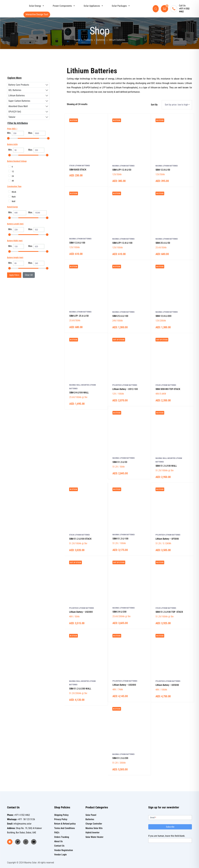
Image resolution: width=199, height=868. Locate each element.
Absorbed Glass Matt (18, 106)
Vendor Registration (64, 850)
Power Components (61, 6)
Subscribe (170, 827)
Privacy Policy (61, 819)
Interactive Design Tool (37, 14)
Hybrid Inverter (92, 833)
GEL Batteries (15, 90)
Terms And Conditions (64, 828)
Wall (13, 201)
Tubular (12, 117)
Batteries (90, 819)
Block (14, 192)
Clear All (29, 275)
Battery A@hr (12, 144)
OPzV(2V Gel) (15, 112)
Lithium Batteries (17, 96)
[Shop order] (177, 105)
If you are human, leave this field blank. (167, 836)
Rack (14, 197)
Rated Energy (12, 207)
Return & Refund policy (65, 824)
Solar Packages (118, 6)
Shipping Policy (61, 815)
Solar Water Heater (94, 837)
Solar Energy (34, 6)
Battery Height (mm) (15, 257)
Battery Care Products (19, 85)
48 (13, 181)
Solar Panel (91, 815)
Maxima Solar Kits (94, 828)
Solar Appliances (91, 6)
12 (13, 171)
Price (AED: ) (12, 129)
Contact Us (59, 846)
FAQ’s (57, 833)
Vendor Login (60, 855)
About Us (58, 841)
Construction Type (14, 186)
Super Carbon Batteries (19, 101)
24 (13, 176)
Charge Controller (94, 824)
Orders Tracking (62, 837)
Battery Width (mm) (15, 241)
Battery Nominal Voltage (17, 161)
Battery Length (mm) (15, 224)
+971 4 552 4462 (184, 10)
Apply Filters (14, 275)
